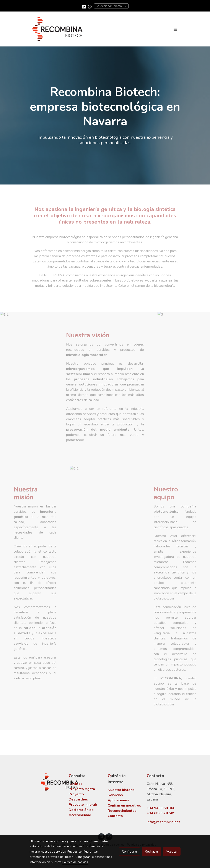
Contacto (115, 816)
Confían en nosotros (124, 805)
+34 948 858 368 (161, 808)
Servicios (115, 795)
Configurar (130, 852)
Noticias (76, 784)
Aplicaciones (118, 800)
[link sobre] (47, 782)
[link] (57, 29)
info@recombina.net (163, 822)
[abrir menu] (175, 29)
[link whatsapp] (90, 6)
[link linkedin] (84, 6)
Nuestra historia (121, 790)
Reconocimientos (122, 811)
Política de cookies (75, 862)
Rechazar (151, 852)
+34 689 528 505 (161, 813)
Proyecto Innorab (83, 805)
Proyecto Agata (82, 789)
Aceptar (172, 852)
